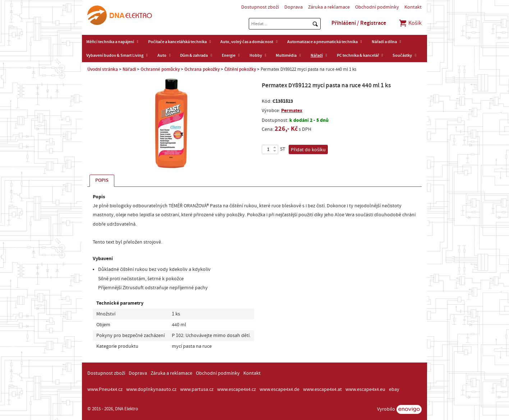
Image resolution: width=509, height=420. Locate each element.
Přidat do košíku (308, 150)
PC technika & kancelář (358, 55)
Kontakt (413, 7)
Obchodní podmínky (377, 7)
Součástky (402, 55)
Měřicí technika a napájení (110, 42)
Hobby (256, 55)
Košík (410, 23)
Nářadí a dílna (384, 42)
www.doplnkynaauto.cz (151, 389)
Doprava (294, 7)
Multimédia (286, 55)
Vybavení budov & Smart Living (115, 55)
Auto (162, 55)
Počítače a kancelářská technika (177, 42)
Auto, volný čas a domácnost (247, 42)
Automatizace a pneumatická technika (322, 42)
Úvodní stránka (103, 69)
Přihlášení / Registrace (359, 23)
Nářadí (317, 55)
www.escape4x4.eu (365, 389)
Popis (102, 180)
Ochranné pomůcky (160, 69)
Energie (229, 55)
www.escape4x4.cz (237, 389)
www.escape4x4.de (279, 389)
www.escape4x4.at (322, 389)
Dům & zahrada (194, 55)
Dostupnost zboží (260, 7)
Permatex (292, 110)
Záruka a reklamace (329, 7)
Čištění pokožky (240, 69)
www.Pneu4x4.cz (105, 389)
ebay (394, 389)
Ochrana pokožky (202, 69)
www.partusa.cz (197, 389)
